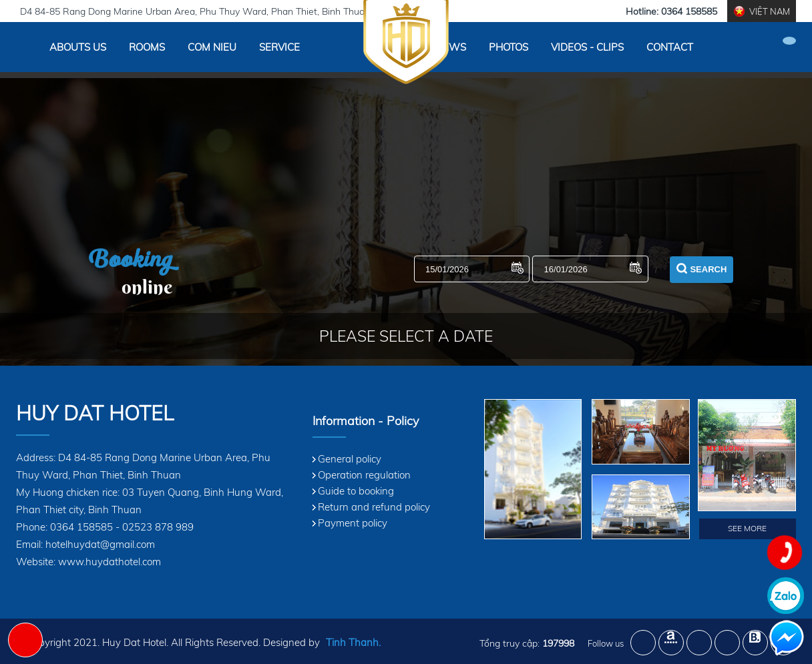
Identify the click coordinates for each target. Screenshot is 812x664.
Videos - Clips (587, 47)
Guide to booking (356, 491)
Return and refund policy (374, 507)
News (451, 47)
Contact (670, 47)
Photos (509, 47)
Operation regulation (364, 475)
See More (747, 528)
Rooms (147, 47)
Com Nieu (212, 47)
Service (279, 47)
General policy (350, 459)
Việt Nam (770, 11)
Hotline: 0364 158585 (671, 11)
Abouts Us (78, 47)
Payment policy (353, 523)
